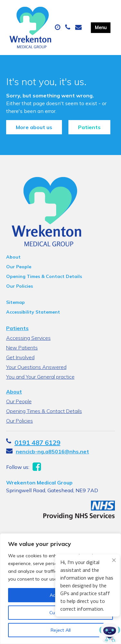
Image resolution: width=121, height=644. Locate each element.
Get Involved (20, 357)
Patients (89, 127)
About (13, 257)
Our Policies (20, 286)
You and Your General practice (40, 377)
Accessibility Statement (33, 312)
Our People (19, 267)
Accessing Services (28, 338)
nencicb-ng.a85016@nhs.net (52, 451)
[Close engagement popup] (114, 560)
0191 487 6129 (37, 443)
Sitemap (15, 302)
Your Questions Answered (36, 367)
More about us (34, 127)
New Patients (22, 348)
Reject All (61, 630)
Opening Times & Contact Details (44, 276)
